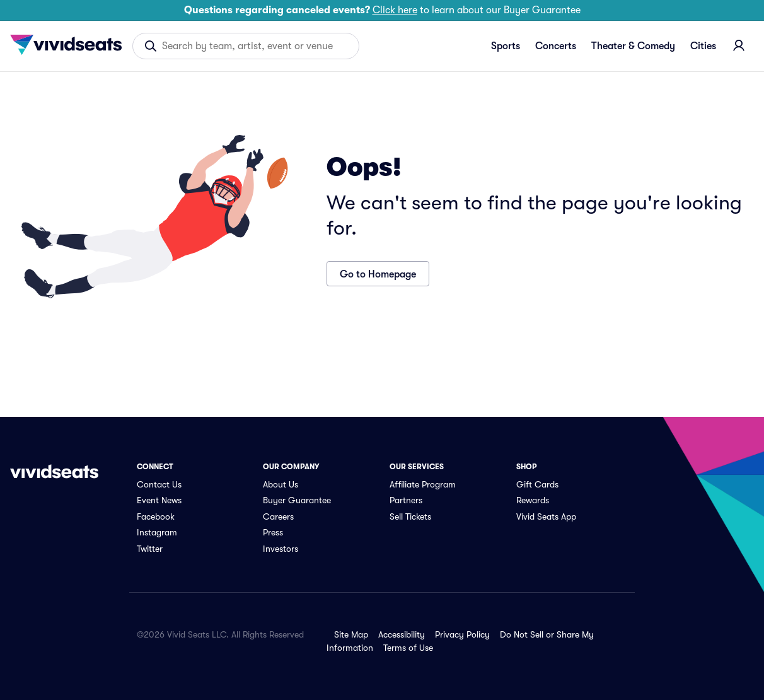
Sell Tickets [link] (410, 516)
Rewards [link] (533, 500)
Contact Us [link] (159, 484)
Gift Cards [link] (537, 484)
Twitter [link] (150, 549)
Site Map (351, 634)
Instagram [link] (157, 532)
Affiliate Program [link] (423, 484)
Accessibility (402, 634)
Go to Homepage (378, 274)
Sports (506, 46)
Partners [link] (406, 500)
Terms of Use (408, 648)
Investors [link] (281, 549)
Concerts (556, 46)
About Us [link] (281, 484)
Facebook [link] (156, 516)
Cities (703, 46)
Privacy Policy (462, 634)
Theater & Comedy (633, 46)
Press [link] (273, 532)
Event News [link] (159, 500)
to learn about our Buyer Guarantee (382, 10)
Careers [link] (278, 516)
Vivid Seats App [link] (546, 516)
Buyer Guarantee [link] (297, 500)
